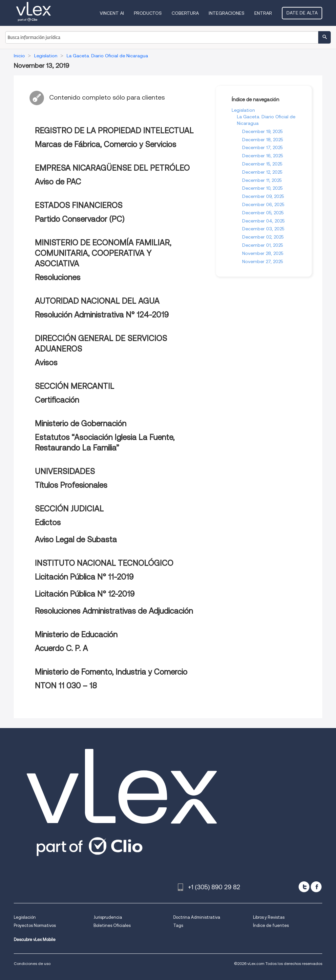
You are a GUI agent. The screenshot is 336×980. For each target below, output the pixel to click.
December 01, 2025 (262, 245)
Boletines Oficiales (112, 925)
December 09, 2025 (263, 196)
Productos (148, 13)
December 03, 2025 (263, 229)
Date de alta (302, 13)
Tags (178, 925)
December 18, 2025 (262, 140)
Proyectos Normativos (35, 925)
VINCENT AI (112, 13)
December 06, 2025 (263, 204)
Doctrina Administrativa (197, 917)
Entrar (263, 13)
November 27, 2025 (262, 261)
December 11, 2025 (262, 180)
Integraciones (227, 13)
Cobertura (185, 13)
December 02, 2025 (263, 237)
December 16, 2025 (262, 156)
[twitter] (304, 887)
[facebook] (316, 887)
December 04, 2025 (263, 221)
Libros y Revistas (269, 917)
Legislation (243, 110)
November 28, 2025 (263, 253)
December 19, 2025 (262, 131)
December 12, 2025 (262, 172)
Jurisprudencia (108, 917)
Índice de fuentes (271, 925)
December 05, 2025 (263, 213)
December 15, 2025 (262, 164)
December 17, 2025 (262, 147)
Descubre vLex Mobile (35, 940)
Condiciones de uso (32, 963)
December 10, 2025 (262, 188)
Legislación (25, 917)
